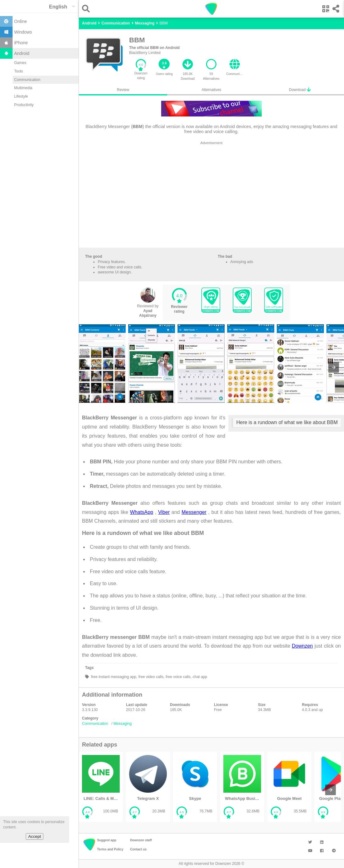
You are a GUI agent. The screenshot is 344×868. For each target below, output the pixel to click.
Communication (27, 80)
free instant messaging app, (114, 677)
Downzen (302, 646)
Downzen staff (141, 840)
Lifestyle (21, 96)
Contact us (138, 849)
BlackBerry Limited (145, 53)
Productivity (24, 105)
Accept (35, 836)
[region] (211, 196)
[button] (87, 9)
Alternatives (212, 90)
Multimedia (23, 88)
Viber (164, 512)
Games (20, 63)
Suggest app (107, 840)
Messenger (194, 512)
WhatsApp (142, 512)
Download (300, 90)
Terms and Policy (110, 849)
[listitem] (101, 787)
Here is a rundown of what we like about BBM (287, 422)
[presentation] (334, 367)
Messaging (123, 724)
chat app (199, 677)
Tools (19, 71)
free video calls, (151, 677)
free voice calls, (178, 677)
